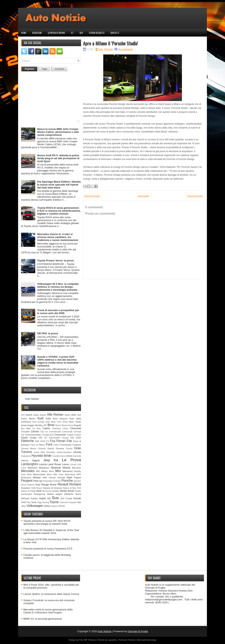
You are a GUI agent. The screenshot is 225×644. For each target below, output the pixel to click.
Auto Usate (75, 422)
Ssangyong (39, 494)
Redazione (37, 33)
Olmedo (52, 478)
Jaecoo (25, 460)
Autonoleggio (28, 425)
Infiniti (69, 456)
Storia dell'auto (97, 33)
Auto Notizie (32, 399)
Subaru (34, 498)
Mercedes (28, 471)
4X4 (23, 415)
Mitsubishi (68, 471)
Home (24, 33)
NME (45, 478)
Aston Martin (28, 418)
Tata (29, 502)
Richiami (75, 484)
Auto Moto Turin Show (57, 422)
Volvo (47, 506)
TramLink (64, 502)
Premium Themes (127, 640)
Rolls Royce (37, 488)
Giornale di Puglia (138, 631)
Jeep (47, 460)
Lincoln (73, 464)
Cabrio (46, 428)
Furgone (77, 445)
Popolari (30, 69)
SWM (24, 502)
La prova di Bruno (56, 33)
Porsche (67, 481)
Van (79, 502)
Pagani (77, 477)
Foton (56, 445)
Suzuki (77, 498)
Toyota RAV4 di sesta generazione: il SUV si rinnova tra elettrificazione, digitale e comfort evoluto (59, 211)
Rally (38, 485)
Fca (53, 441)
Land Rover (54, 464)
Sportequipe (27, 494)
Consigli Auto (48, 435)
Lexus (66, 464)
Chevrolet (76, 428)
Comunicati (67, 432)
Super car (45, 498)
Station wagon (55, 494)
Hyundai (37, 456)
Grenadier (51, 452)
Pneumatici (48, 481)
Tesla (34, 502)
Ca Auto (36, 429)
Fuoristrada (66, 445)
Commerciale (55, 432)
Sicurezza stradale (51, 491)
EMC (37, 441)
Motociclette (39, 474)
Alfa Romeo (55, 415)
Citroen (35, 431)
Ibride (47, 456)
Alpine (67, 415)
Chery (65, 429)
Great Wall (39, 452)
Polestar (57, 481)
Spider (78, 491)
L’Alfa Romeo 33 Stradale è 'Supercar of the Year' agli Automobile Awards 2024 (51, 532)
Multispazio (26, 478)
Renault (63, 484)
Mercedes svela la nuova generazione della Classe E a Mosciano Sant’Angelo (48, 611)
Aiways (43, 415)
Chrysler (25, 431)
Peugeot (27, 481)
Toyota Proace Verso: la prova (55, 260)
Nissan (37, 477)
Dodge (33, 438)
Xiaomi (54, 506)
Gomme (60, 448)
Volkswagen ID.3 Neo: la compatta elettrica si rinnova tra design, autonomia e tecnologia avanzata (58, 287)
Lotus (24, 468)
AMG (74, 415)
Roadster (26, 488)
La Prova (71, 460)
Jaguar (36, 460)
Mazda (66, 468)
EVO (43, 441)
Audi (40, 418)
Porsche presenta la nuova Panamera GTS (48, 549)
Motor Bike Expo (55, 475)
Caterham (57, 429)
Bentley (39, 425)
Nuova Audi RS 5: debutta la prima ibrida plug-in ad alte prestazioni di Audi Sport (58, 158)
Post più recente (92, 196)
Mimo (51, 471)
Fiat (69, 441)
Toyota (54, 502)
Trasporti (72, 502)
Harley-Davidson (64, 452)
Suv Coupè (66, 498)
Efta (72, 438)
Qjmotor (77, 481)
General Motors (29, 449)
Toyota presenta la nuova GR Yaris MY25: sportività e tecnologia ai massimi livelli (47, 522)
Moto (29, 475)
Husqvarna (26, 456)
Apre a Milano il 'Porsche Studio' (110, 43)
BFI (45, 425)
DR (40, 438)
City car (44, 432)
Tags (45, 69)
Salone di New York (72, 488)
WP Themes (90, 640)
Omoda (61, 477)
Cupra (70, 435)
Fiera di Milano (38, 445)
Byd (28, 428)
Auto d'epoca (60, 418)
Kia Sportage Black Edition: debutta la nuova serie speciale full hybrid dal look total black (59, 185)
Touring (46, 502)
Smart (71, 491)
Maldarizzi (44, 468)
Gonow (69, 449)
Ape (79, 415)
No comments (125, 49)
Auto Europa (38, 422)
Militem (44, 471)
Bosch (58, 425)
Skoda (63, 491)
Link (79, 464)
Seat (39, 491)
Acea (36, 415)
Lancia (43, 464)
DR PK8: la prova (47, 333)
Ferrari (61, 441)
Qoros (24, 485)
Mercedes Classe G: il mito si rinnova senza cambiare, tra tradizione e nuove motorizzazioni (58, 237)
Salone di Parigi (28, 491)
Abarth (29, 415)
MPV (79, 475)
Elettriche (27, 441)
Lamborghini (30, 464)
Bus (23, 429)
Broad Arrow (67, 425)
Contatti (115, 33)
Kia (56, 460)
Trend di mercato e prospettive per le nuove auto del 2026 (58, 312)
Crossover (60, 435)
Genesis (42, 449)
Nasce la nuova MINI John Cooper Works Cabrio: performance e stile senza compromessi (58, 132)
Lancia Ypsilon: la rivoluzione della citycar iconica (51, 594)
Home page (143, 196)
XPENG (61, 506)
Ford (49, 444)
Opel (69, 477)
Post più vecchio (195, 196)
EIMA (79, 438)
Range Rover (49, 485)
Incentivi (56, 456)
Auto (48, 418)
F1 (48, 441)
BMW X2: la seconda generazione (43, 619)
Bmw (51, 425)
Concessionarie (33, 435)
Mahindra (33, 468)
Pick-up (38, 481)
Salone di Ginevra (52, 488)
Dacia (24, 438)
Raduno (31, 485)
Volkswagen (35, 506)
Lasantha (112, 640)
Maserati (56, 468)
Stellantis (69, 494)
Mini (58, 471)
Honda (77, 452)
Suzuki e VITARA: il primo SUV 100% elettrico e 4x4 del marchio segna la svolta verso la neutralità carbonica (58, 361)
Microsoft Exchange (147, 640)
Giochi (51, 448)
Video (24, 506)
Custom (77, 435)
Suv (81, 33)
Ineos (63, 456)
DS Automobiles (52, 438)
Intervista (77, 456)
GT (72, 33)
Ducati (65, 438)
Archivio (60, 69)
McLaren (77, 468)
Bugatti (77, 425)
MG (38, 471)
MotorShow (70, 475)
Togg (39, 502)
